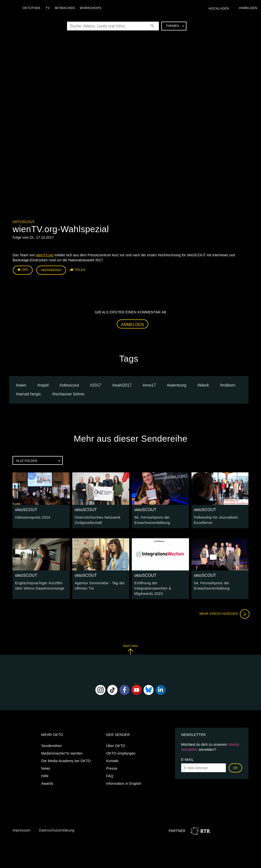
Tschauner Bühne (69, 393)
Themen (175, 26)
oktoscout (70, 384)
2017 (97, 384)
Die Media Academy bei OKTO (66, 759)
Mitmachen (66, 8)
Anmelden (133, 324)
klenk (204, 384)
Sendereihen (51, 743)
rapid (44, 384)
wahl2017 (123, 384)
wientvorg (178, 384)
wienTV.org (45, 255)
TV (49, 8)
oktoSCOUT (24, 222)
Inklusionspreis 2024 (32, 516)
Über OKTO (116, 743)
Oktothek (33, 8)
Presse (112, 766)
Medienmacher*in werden (62, 751)
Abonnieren (51, 270)
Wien (22, 384)
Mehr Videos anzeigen (223, 612)
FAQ (110, 774)
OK (235, 766)
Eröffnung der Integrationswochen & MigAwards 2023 (152, 587)
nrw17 (151, 384)
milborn (229, 384)
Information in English (124, 781)
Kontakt (112, 759)
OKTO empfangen (121, 751)
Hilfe (45, 774)
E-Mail (188, 757)
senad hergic (30, 393)
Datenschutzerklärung (57, 828)
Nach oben (130, 647)
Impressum (21, 828)
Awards (47, 781)
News (46, 766)
